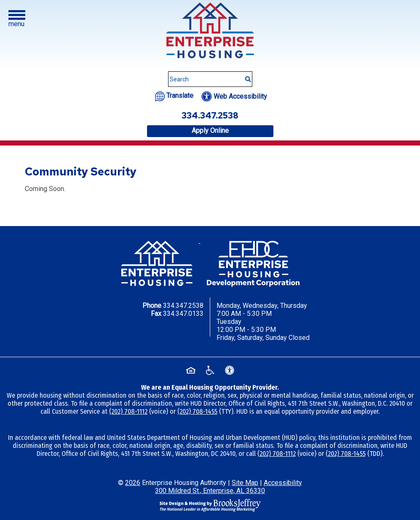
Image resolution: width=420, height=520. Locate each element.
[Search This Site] (210, 79)
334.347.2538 (183, 306)
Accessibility (283, 483)
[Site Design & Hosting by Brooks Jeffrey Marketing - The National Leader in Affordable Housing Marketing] (210, 505)
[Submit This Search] (245, 75)
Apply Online (210, 131)
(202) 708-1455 (197, 411)
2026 (133, 483)
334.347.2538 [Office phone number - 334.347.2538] (210, 116)
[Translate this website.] (174, 96)
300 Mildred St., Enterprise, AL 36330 (210, 491)
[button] (17, 19)
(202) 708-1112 (128, 411)
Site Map (245, 483)
